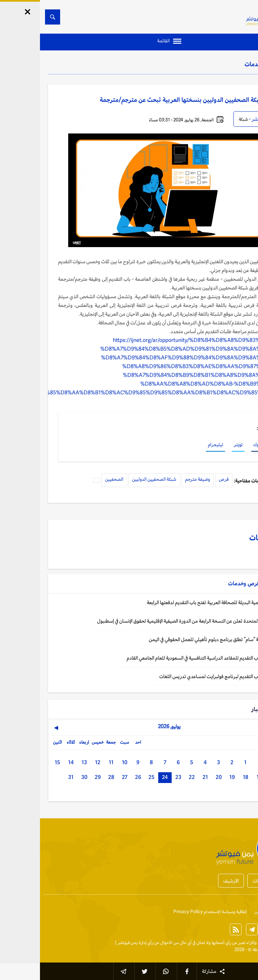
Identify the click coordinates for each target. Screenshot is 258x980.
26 (98, 777)
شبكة (203, 119)
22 (152, 777)
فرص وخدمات (222, 64)
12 (58, 762)
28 (71, 777)
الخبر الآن (242, 943)
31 (31, 777)
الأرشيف (191, 881)
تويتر (198, 444)
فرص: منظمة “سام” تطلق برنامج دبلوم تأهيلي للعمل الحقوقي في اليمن (175, 639)
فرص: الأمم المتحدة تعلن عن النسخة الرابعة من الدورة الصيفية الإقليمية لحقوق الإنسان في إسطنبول (149, 621)
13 (44, 762)
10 (85, 762)
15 (17, 762)
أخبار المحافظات (228, 881)
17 (219, 777)
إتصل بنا (243, 912)
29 (58, 777)
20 (179, 777)
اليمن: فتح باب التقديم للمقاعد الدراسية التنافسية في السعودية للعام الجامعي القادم (164, 658)
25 (112, 777)
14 (31, 762)
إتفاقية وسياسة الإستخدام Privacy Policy (170, 912)
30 (44, 777)
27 (85, 777)
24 (125, 777)
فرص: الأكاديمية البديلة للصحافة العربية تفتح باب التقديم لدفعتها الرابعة (174, 602)
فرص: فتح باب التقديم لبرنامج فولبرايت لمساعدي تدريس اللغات (180, 676)
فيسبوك (221, 444)
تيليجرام (176, 444)
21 (165, 777)
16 (232, 777)
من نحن (221, 912)
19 (192, 777)
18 (206, 777)
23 (138, 777)
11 (71, 762)
